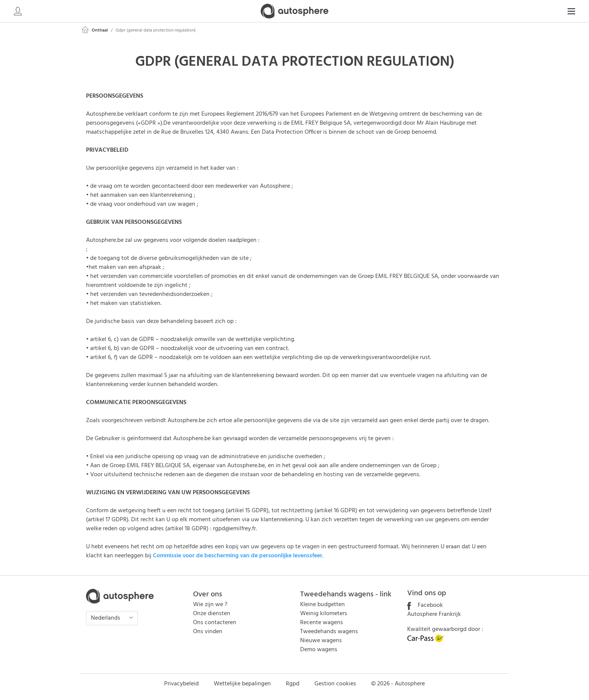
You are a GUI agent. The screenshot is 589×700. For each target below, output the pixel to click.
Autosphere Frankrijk (434, 614)
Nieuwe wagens (321, 641)
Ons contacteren (215, 623)
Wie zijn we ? (210, 605)
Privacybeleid (181, 684)
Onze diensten (212, 614)
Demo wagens (319, 650)
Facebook (425, 605)
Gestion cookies (335, 684)
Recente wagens (322, 623)
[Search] (523, 11)
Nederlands (106, 618)
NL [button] (565, 11)
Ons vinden (208, 632)
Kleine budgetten (322, 605)
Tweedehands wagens (329, 632)
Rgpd (293, 684)
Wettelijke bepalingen (242, 684)
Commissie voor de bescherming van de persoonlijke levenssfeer (238, 556)
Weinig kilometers (324, 614)
